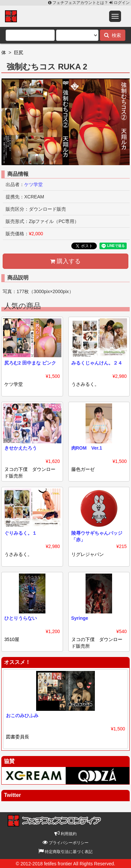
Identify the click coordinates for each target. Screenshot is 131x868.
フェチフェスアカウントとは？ (79, 3)
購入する (65, 261)
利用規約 (65, 834)
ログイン (120, 3)
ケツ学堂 (33, 184)
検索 (113, 35)
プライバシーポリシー (65, 843)
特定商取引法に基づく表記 (65, 852)
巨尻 (19, 53)
